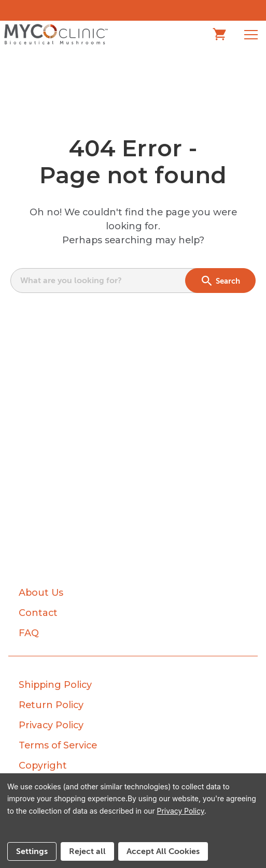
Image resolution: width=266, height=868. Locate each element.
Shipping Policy (55, 685)
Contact (38, 613)
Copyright (43, 766)
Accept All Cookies (163, 851)
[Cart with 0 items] (225, 34)
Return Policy (51, 705)
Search (221, 281)
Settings (32, 851)
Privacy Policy (51, 725)
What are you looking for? (71, 281)
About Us (41, 593)
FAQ (29, 633)
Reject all (87, 851)
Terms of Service (58, 745)
